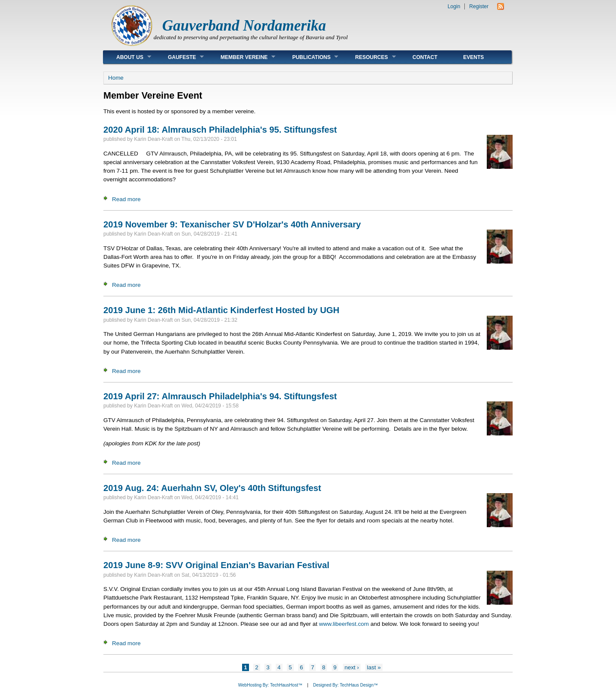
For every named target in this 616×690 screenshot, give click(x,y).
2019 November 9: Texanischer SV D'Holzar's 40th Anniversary (232, 224)
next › (352, 667)
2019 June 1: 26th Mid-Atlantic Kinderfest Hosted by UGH (221, 310)
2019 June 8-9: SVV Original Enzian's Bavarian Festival (216, 565)
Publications (309, 57)
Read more (126, 199)
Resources (369, 57)
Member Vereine (241, 57)
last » (374, 667)
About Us (127, 57)
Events (473, 57)
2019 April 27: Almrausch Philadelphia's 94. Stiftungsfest (220, 396)
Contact (425, 57)
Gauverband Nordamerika (244, 26)
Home (116, 78)
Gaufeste (179, 57)
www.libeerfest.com (344, 624)
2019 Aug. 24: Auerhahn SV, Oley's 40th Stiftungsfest (212, 488)
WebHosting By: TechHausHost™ (270, 685)
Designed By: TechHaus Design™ (345, 685)
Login (454, 6)
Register (479, 6)
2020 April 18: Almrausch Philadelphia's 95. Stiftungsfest (220, 130)
